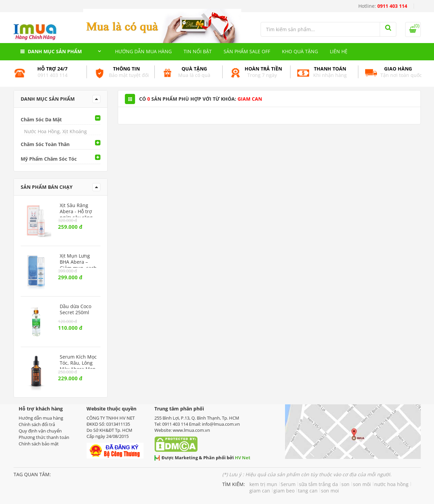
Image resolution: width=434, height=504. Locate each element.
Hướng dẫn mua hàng (143, 51)
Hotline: (383, 6)
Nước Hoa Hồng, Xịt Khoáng (55, 131)
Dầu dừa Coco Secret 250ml (76, 309)
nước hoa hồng (391, 484)
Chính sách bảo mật (39, 444)
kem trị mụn (263, 484)
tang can (308, 491)
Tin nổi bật (198, 51)
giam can (260, 491)
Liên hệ (339, 51)
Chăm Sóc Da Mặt (41, 119)
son (345, 484)
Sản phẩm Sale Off (247, 51)
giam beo (284, 491)
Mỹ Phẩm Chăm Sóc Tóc (49, 159)
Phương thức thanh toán (44, 437)
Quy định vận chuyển (40, 431)
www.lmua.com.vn (191, 430)
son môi (362, 484)
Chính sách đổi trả (37, 424)
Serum (288, 484)
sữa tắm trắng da (318, 484)
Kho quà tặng (300, 51)
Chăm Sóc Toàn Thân (45, 144)
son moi (330, 491)
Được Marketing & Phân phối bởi (202, 458)
